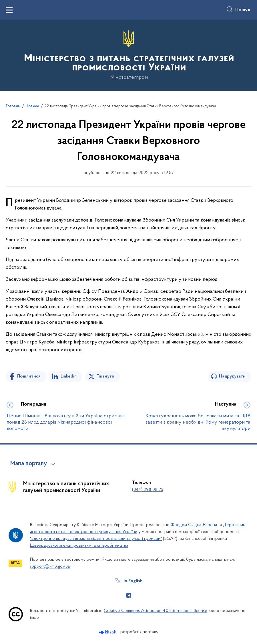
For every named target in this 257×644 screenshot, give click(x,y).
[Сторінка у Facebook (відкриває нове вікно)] (129, 595)
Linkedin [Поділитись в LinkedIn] (69, 376)
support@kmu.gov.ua (50, 566)
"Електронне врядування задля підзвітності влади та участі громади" (96, 539)
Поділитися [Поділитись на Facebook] (29, 376)
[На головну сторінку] (128, 55)
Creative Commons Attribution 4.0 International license (156, 611)
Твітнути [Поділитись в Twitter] (105, 376)
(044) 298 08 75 (148, 490)
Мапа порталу (29, 464)
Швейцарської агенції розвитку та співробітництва (79, 546)
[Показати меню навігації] (9, 10)
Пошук (243, 10)
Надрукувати (232, 376)
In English (133, 581)
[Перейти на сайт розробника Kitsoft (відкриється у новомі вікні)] (108, 632)
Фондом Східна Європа (194, 525)
